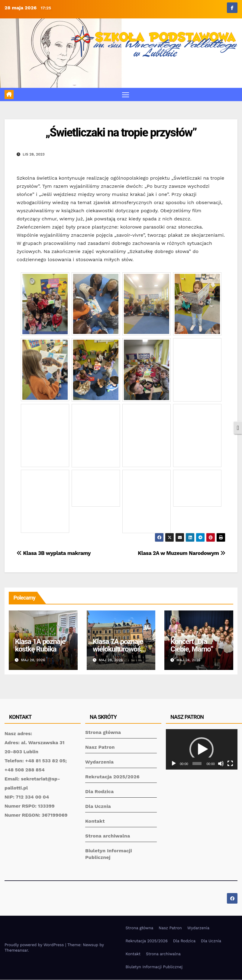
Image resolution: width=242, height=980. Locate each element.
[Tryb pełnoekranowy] (230, 764)
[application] (202, 749)
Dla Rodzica (100, 792)
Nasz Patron (100, 747)
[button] (202, 750)
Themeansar (16, 951)
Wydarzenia (99, 762)
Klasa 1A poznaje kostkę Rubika (40, 646)
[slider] (197, 764)
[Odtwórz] (174, 764)
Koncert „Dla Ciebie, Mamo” (192, 646)
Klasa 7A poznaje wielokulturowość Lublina (118, 649)
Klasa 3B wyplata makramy (54, 553)
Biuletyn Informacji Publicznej (154, 967)
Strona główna (103, 733)
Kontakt (95, 821)
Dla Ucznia (98, 807)
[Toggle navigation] (126, 95)
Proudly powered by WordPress (35, 945)
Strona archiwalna (108, 836)
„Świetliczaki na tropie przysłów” (121, 133)
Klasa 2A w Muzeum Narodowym (182, 553)
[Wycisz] (221, 764)
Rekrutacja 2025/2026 (112, 777)
